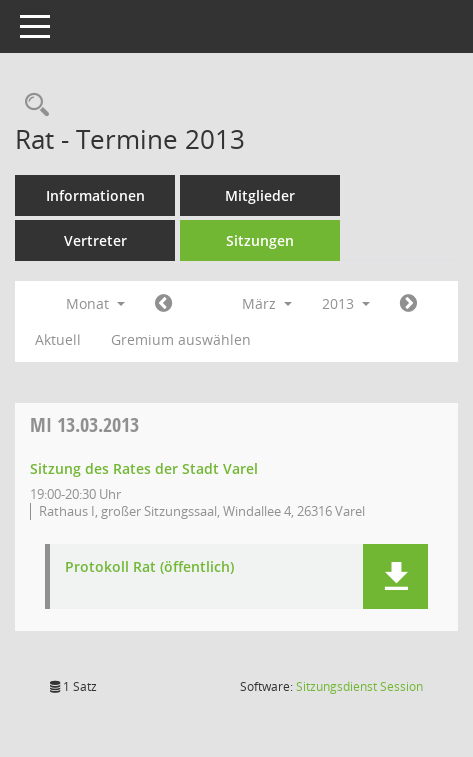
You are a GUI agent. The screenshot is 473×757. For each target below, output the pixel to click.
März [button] (267, 303)
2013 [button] (346, 303)
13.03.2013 (84, 424)
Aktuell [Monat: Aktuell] (58, 339)
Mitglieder (260, 195)
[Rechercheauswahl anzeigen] (32, 105)
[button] (395, 576)
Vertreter (95, 240)
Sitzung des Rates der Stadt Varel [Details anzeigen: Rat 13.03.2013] (144, 468)
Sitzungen (260, 240)
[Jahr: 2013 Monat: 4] (408, 304)
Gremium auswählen (181, 339)
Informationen (95, 195)
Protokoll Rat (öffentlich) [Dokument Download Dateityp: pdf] (149, 567)
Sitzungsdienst (359, 686)
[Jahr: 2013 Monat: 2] (163, 304)
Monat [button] (95, 303)
